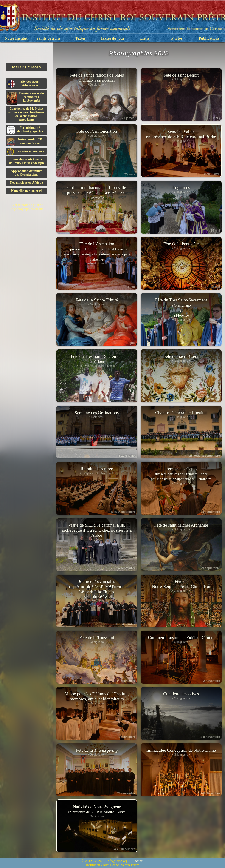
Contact (138, 861)
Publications (209, 38)
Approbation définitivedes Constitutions (26, 173)
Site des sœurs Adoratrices (24, 84)
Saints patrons (48, 38)
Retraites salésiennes (26, 151)
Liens (145, 38)
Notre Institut (16, 38)
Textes (80, 38)
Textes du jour (112, 38)
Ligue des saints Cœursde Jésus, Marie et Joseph (26, 161)
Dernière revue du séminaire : (26, 98)
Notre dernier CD (25, 142)
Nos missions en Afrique (26, 183)
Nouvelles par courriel (27, 191)
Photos (177, 38)
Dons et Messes (27, 67)
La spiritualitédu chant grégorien (25, 130)
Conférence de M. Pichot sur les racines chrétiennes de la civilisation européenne (26, 114)
